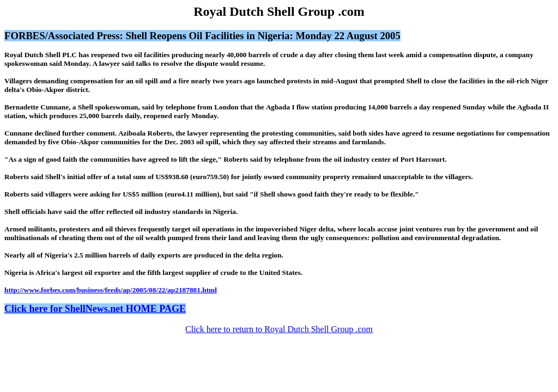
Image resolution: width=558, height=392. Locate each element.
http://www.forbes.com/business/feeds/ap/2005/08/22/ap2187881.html (111, 290)
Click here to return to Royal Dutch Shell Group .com (279, 329)
